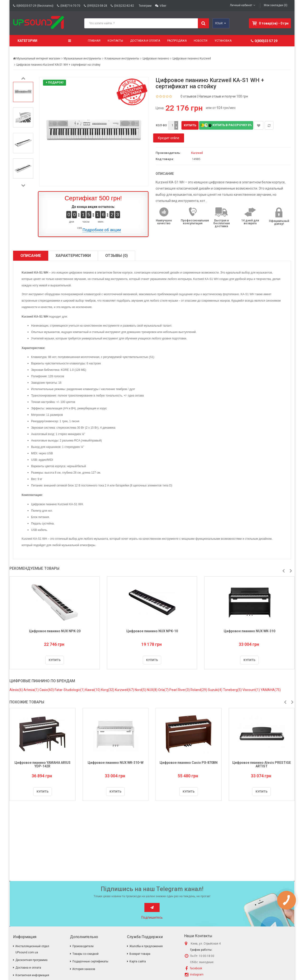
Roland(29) (199, 690)
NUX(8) (152, 690)
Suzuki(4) (215, 690)
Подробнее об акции (102, 230)
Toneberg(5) (233, 690)
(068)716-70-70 (70, 6)
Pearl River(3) (180, 690)
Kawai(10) (93, 690)
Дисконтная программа (31, 960)
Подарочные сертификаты (90, 961)
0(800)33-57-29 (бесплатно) (35, 6)
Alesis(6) (17, 690)
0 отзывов (188, 96)
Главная (94, 41)
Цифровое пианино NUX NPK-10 (152, 631)
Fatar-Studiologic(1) (70, 690)
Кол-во (161, 125)
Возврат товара (140, 954)
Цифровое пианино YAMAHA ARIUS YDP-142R (43, 764)
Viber (163, 6)
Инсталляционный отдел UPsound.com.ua (32, 949)
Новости (201, 41)
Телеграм (145, 6)
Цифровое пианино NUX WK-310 (249, 631)
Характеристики (73, 256)
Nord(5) (141, 690)
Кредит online (169, 138)
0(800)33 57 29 (264, 41)
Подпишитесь (152, 917)
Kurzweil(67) (125, 690)
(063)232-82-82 (124, 6)
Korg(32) (108, 690)
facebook (196, 968)
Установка (223, 41)
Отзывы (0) (116, 256)
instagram (197, 975)
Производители (83, 946)
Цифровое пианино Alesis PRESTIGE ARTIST (262, 764)
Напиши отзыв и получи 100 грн (223, 96)
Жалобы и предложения (146, 946)
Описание (31, 256)
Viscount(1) (252, 690)
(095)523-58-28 (97, 6)
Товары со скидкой (85, 954)
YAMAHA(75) (271, 690)
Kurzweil (197, 153)
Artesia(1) (31, 690)
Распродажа (177, 41)
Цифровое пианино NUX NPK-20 (55, 631)
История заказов (84, 969)
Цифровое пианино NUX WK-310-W (116, 763)
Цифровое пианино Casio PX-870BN (189, 763)
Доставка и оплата (145, 41)
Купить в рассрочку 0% (226, 125)
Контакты (115, 41)
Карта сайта (138, 961)
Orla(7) (164, 690)
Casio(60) (47, 690)
